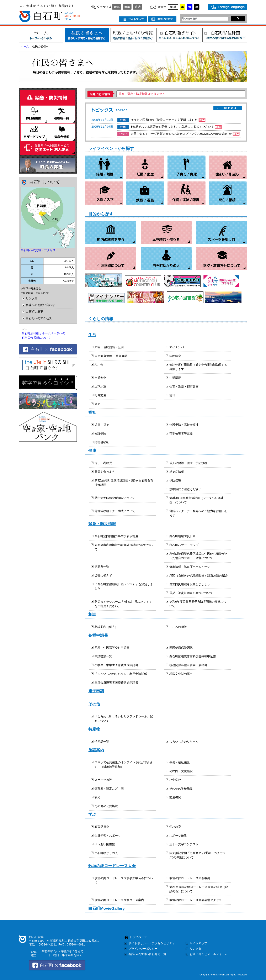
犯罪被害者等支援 (181, 433)
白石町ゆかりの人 (106, 853)
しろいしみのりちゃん (184, 742)
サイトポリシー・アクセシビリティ (152, 943)
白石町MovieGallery (107, 908)
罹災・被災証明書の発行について (191, 593)
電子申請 (96, 691)
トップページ (138, 937)
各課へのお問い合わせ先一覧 (147, 954)
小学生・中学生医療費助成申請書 (116, 665)
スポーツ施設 (103, 780)
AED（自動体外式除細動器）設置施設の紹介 (199, 575)
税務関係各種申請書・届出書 (188, 665)
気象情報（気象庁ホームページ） (191, 567)
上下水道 (100, 386)
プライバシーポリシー (143, 949)
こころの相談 (178, 627)
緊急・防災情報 (102, 524)
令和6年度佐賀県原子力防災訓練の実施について (198, 604)
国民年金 (175, 356)
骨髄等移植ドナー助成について (115, 511)
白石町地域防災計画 (182, 536)
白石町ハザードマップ (184, 545)
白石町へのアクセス (39, 318)
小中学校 (175, 780)
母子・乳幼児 (103, 463)
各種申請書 (98, 635)
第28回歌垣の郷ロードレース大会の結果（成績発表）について (199, 889)
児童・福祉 (102, 425)
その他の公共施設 (106, 806)
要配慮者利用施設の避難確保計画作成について (124, 547)
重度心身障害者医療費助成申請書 (116, 683)
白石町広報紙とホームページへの (43, 333)
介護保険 (100, 433)
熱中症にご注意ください (185, 489)
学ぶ (92, 814)
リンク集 (32, 298)
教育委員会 (102, 827)
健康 (92, 451)
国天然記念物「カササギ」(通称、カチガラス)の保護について (198, 855)
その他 (94, 704)
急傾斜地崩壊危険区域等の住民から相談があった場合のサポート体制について (198, 556)
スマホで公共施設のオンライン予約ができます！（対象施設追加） (124, 765)
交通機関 (175, 797)
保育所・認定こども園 (109, 789)
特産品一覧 (102, 742)
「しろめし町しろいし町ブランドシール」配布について (124, 719)
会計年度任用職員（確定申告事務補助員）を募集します (198, 367)
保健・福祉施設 (180, 762)
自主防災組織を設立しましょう (190, 584)
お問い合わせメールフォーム (209, 954)
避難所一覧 (102, 567)
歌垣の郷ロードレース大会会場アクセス (196, 900)
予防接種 (175, 480)
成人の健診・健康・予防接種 (188, 463)
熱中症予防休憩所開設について (115, 498)
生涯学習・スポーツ (108, 836)
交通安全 (100, 378)
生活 (92, 335)
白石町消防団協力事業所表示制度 (116, 536)
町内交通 (100, 395)
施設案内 (96, 750)
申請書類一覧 (103, 656)
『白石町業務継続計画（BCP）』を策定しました (124, 586)
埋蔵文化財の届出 (181, 674)
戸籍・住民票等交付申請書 (112, 648)
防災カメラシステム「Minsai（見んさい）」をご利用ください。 (123, 604)
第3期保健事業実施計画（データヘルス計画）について (196, 500)
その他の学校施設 (181, 789)
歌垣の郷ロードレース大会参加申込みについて (124, 880)
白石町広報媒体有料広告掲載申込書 (193, 656)
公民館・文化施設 (181, 771)
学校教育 (175, 827)
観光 (97, 797)
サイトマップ (198, 943)
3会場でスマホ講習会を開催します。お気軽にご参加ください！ (172, 127)
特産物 (94, 729)
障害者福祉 (102, 442)
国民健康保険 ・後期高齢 (111, 356)
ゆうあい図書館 (105, 844)
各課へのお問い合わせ (40, 305)
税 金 (99, 365)
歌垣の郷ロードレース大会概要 (190, 878)
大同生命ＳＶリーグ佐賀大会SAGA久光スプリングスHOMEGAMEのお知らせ (181, 134)
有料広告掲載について (36, 338)
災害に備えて (103, 575)
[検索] (204, 19)
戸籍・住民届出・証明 (109, 347)
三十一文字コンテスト (184, 844)
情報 (172, 395)
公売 (97, 404)
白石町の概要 (34, 312)
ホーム (25, 47)
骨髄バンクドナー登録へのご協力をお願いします (198, 513)
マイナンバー (178, 347)
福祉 (92, 412)
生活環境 (175, 378)
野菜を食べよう (105, 472)
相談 (92, 614)
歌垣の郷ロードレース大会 (112, 866)
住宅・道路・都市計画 (184, 386)
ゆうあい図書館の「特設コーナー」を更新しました (164, 120)
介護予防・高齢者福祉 (184, 425)
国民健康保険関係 (181, 648)
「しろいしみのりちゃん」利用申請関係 (121, 674)
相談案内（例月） (106, 627)
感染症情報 (177, 472)
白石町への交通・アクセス (38, 250)
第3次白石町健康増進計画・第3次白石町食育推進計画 (124, 483)
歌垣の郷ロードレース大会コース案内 (119, 900)
